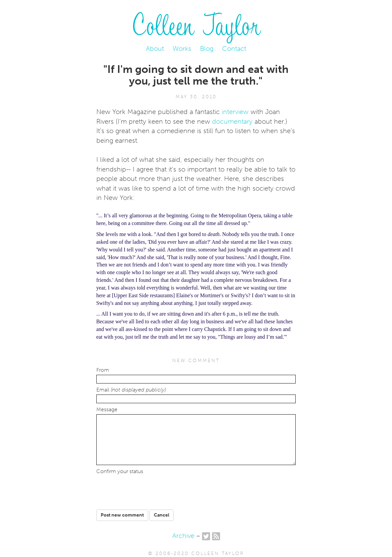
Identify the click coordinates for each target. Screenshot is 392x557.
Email (131, 390)
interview (235, 112)
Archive (183, 536)
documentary (232, 121)
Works (182, 48)
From (103, 370)
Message (107, 410)
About (155, 48)
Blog (207, 48)
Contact (234, 48)
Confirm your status (120, 471)
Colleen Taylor (196, 24)
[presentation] (148, 489)
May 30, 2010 (196, 97)
